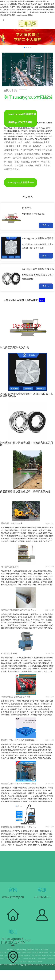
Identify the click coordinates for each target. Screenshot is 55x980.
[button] (52, 40)
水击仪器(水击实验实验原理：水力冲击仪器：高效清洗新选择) (26, 395)
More (42, 300)
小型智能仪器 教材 (9, 653)
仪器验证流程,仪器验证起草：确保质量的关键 (25, 492)
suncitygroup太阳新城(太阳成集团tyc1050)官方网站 (22, 118)
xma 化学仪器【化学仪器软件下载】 (17, 697)
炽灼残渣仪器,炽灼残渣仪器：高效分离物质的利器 (26, 444)
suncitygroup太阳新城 (19, 182)
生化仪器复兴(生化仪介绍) (14, 347)
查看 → (46, 226)
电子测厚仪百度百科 (10, 567)
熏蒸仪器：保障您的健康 (12, 523)
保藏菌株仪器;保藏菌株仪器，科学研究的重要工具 (20, 827)
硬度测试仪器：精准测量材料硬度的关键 (18, 784)
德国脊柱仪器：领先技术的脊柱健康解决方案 (20, 740)
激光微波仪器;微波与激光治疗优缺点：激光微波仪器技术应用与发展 (20, 610)
